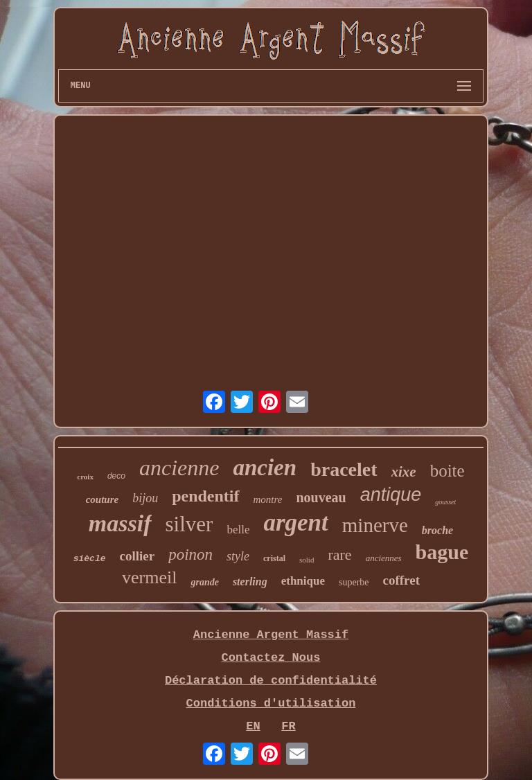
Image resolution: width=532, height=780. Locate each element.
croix (85, 477)
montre (268, 499)
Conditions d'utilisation (271, 703)
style (238, 556)
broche (437, 530)
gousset (445, 502)
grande (204, 582)
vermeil (149, 577)
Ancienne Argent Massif (271, 635)
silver (189, 524)
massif (120, 523)
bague (442, 552)
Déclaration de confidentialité (271, 681)
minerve (375, 525)
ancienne (179, 468)
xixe (404, 472)
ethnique (303, 581)
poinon (190, 555)
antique (391, 495)
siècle (90, 559)
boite (447, 471)
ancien (265, 468)
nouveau (321, 497)
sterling (250, 582)
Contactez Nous (271, 658)
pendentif (205, 496)
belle (238, 530)
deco (116, 476)
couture (103, 499)
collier (138, 556)
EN (253, 726)
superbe (354, 582)
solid (307, 560)
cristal (274, 558)
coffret (401, 580)
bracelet (344, 469)
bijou (145, 498)
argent (295, 523)
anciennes (384, 558)
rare (339, 555)
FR (288, 726)
